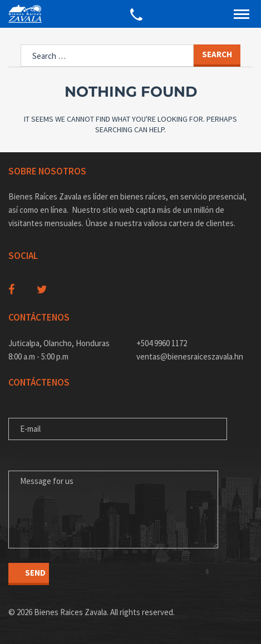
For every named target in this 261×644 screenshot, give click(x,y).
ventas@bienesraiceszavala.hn (190, 356)
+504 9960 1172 (162, 343)
